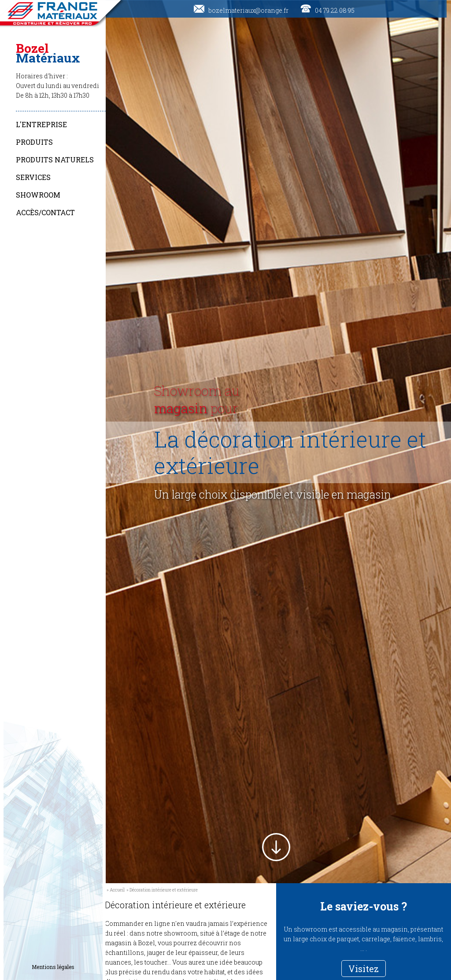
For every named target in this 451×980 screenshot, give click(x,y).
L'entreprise (41, 124)
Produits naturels (55, 160)
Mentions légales (53, 967)
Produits (34, 142)
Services (33, 177)
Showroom (38, 195)
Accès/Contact (45, 212)
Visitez (364, 969)
